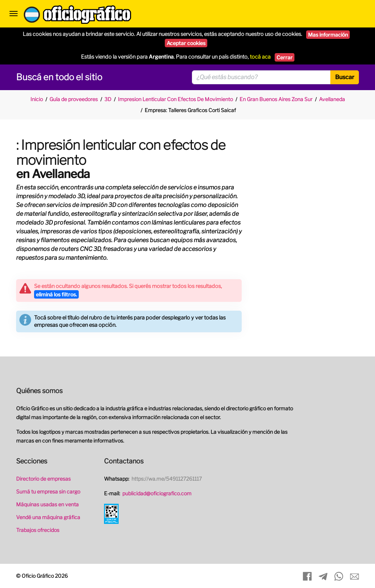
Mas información (328, 35)
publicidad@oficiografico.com (157, 493)
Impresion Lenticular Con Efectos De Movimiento (175, 99)
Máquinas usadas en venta (47, 504)
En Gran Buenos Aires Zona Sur (276, 99)
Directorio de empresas (43, 479)
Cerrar (285, 57)
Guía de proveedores (74, 99)
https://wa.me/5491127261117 (167, 479)
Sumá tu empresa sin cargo (48, 491)
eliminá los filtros (56, 294)
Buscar (345, 77)
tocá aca (260, 57)
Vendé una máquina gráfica (48, 517)
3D (108, 99)
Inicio (37, 99)
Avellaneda (332, 99)
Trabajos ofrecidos (38, 530)
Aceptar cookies (186, 43)
